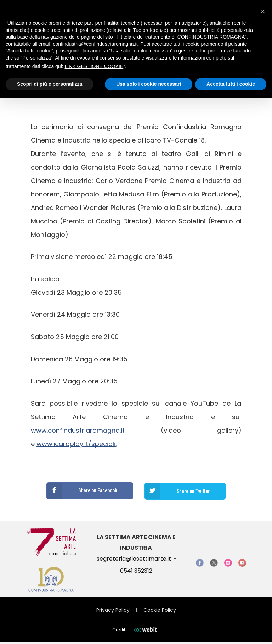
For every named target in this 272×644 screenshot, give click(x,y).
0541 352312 (136, 570)
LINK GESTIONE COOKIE (94, 66)
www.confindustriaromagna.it (78, 430)
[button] (263, 11)
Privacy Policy (113, 609)
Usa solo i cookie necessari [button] (149, 84)
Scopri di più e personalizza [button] (50, 84)
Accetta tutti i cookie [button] (231, 84)
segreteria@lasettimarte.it (134, 558)
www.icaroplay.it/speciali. (76, 444)
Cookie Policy (160, 609)
